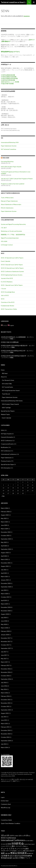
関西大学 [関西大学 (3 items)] (18, 858)
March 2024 (5, 529)
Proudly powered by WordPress (9, 866)
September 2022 (6, 549)
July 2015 (4, 717)
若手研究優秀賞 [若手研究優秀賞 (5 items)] (27, 856)
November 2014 (6, 734)
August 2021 (5, 566)
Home (3, 370)
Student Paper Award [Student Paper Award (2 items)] (29, 844)
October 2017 (5, 645)
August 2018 (5, 614)
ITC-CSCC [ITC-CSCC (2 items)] (3, 844)
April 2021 (4, 573)
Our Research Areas (8, 380)
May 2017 (4, 659)
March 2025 (5, 522)
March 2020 (5, 594)
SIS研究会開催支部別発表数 (9, 78)
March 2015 (5, 724)
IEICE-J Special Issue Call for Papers (12, 285)
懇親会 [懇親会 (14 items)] (14, 853)
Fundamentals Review (8, 306)
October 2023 (5, 535)
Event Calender (6, 261)
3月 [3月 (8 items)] (2, 835)
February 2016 (5, 696)
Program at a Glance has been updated (13, 184)
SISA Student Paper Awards (10, 404)
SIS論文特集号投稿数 (7, 84)
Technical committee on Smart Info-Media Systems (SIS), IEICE (14, 2)
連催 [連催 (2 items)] (14, 858)
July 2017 (4, 652)
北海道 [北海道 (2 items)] (27, 851)
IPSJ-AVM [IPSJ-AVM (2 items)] (27, 841)
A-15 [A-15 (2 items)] (23, 836)
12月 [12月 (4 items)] (20, 836)
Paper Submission (6, 458)
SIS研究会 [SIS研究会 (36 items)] (18, 843)
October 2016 (5, 676)
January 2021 (5, 580)
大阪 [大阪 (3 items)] (6, 853)
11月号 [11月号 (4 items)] (12, 836)
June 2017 (4, 655)
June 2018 (4, 621)
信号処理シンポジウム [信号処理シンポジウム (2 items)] (17, 851)
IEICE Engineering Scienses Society (12, 275)
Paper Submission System (9, 146)
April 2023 (4, 546)
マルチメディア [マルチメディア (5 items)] (6, 851)
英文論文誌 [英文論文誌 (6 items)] (5, 858)
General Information (7, 437)
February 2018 (5, 631)
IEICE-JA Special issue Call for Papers (12, 258)
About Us (4, 377)
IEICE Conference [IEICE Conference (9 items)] (8, 838)
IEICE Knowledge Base (8, 292)
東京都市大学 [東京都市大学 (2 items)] (30, 853)
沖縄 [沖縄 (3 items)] (2, 856)
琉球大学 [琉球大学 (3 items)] (12, 856)
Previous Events (6, 461)
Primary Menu (34, 2)
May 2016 (4, 689)
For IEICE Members (7, 282)
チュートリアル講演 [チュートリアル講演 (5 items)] (22, 849)
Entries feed (5, 801)
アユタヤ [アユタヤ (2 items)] (3, 846)
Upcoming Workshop (7, 161)
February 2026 (5, 512)
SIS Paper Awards (6, 434)
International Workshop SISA (10, 142)
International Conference (9, 454)
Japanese (27, 16)
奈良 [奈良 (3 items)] (9, 853)
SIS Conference (6, 451)
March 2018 (5, 628)
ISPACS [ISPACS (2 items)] (31, 841)
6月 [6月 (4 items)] (5, 836)
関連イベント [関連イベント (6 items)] (25, 858)
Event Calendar (7, 418)
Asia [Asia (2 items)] (29, 836)
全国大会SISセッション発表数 (10, 82)
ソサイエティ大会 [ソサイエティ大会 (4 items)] (20, 846)
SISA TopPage (6, 408)
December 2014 (6, 730)
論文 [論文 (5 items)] (11, 858)
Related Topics (5, 414)
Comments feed (6, 804)
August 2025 (5, 515)
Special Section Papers (8, 411)
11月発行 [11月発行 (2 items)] (16, 836)
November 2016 (6, 672)
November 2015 (6, 703)
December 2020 (6, 583)
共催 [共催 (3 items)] (24, 851)
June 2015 (4, 720)
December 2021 (6, 563)
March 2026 (5, 508)
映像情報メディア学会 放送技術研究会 (13, 235)
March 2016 (5, 693)
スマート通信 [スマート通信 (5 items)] (10, 846)
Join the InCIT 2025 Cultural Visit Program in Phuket (17, 179)
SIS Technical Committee (9, 149)
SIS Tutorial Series (7, 387)
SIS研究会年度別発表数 (8, 80)
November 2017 (6, 641)
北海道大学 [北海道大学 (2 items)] (32, 851)
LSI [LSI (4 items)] (7, 844)
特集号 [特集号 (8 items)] (6, 856)
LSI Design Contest (7, 245)
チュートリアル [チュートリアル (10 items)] (8, 848)
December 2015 (6, 700)
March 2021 (5, 576)
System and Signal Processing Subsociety (13, 224)
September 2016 (6, 679)
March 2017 (5, 662)
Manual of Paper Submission (9, 201)
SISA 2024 (6, 158)
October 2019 (5, 597)
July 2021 (4, 570)
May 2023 (4, 542)
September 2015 (6, 710)
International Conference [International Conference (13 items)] (13, 840)
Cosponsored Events (7, 444)
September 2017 (6, 648)
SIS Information (6, 468)
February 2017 (5, 665)
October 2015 (5, 706)
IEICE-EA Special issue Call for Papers (12, 268)
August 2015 (5, 713)
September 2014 (6, 741)
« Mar (3, 496)
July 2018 (4, 618)
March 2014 (5, 747)
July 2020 (4, 590)
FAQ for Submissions (7, 208)
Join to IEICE (5, 295)
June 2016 (4, 686)
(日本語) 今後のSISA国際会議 (10, 342)
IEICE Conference (6, 441)
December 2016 (6, 669)
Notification (5, 447)
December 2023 (6, 532)
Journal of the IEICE (7, 278)
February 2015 (5, 727)
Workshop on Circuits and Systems (11, 231)
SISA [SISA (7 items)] (10, 844)
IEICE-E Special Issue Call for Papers (12, 265)
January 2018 (5, 635)
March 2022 (5, 559)
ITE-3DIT (4, 228)
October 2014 (5, 737)
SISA (2, 430)
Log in (3, 797)
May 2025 (4, 518)
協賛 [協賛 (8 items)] (3, 853)
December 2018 (6, 607)
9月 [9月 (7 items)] (8, 835)
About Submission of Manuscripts (11, 204)
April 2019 (4, 600)
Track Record (6, 394)
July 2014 (4, 744)
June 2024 (4, 525)
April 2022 (4, 556)
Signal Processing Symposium (10, 238)
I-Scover (4, 289)
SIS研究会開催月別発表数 (9, 77)
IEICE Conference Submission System (12, 271)
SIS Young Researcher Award (11, 390)
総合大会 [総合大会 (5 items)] (18, 856)
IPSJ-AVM (4, 241)
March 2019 (5, 604)
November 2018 (6, 611)
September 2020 (6, 587)
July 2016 (4, 682)
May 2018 (4, 624)
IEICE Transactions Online (9, 309)
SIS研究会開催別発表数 (8, 75)
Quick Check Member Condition (11, 823)
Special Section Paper (7, 464)
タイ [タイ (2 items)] (27, 846)
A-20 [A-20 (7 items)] (26, 835)
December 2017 (6, 638)
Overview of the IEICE (8, 302)
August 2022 (5, 553)
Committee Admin (6, 820)
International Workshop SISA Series (12, 401)
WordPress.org (6, 808)
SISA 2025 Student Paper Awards (11, 167)
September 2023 (6, 539)
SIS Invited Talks (7, 384)
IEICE (3, 299)
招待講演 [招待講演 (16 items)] (22, 853)
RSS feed (5, 373)
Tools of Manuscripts (7, 198)
